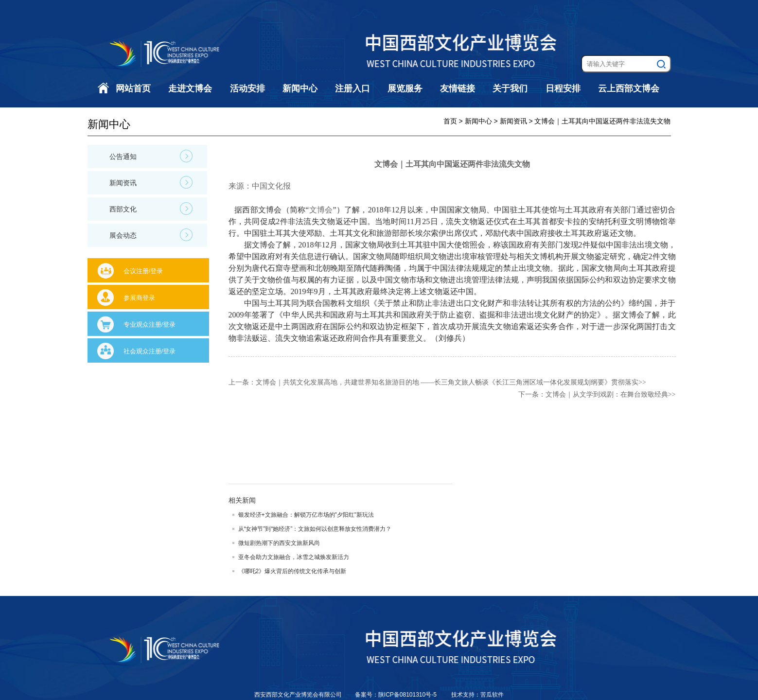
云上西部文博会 (629, 88)
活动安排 (247, 88)
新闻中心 (300, 88)
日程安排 (563, 88)
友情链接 (458, 88)
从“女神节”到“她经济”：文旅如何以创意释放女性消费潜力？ (315, 529)
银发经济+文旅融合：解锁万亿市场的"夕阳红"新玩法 (306, 515)
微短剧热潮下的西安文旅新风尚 (279, 543)
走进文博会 (190, 88)
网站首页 (133, 88)
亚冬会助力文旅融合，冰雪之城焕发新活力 (294, 557)
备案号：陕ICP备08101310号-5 (397, 695)
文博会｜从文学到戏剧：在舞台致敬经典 (607, 394)
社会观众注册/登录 (150, 351)
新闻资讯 (151, 182)
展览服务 (405, 88)
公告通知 (151, 156)
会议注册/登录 (143, 271)
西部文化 (151, 209)
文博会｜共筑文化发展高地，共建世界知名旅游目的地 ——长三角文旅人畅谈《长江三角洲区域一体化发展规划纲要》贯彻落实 (447, 382)
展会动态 (151, 235)
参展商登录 (139, 298)
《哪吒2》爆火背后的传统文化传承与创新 (292, 571)
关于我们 (510, 88)
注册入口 (353, 88)
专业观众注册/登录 (150, 324)
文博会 (321, 210)
